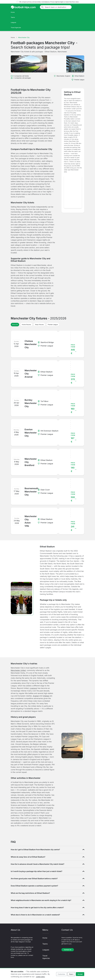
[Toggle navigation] (82, 7)
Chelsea (46, 696)
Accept (80, 974)
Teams (13, 17)
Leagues (13, 22)
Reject (71, 974)
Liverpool (33, 688)
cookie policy (40, 977)
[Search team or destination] (58, 7)
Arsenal (36, 696)
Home (13, 12)
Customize (61, 974)
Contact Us (68, 950)
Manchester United (18, 670)
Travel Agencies (16, 28)
